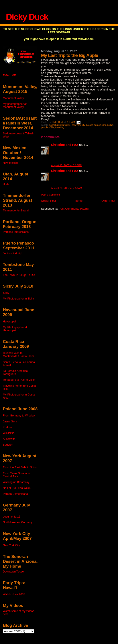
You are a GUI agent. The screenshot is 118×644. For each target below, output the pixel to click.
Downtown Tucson (14, 572)
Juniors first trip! (13, 253)
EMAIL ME (9, 75)
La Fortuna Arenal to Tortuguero (15, 373)
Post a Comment (50, 195)
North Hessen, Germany (18, 522)
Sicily (6, 293)
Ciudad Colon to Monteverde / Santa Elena (19, 355)
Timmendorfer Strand (16, 211)
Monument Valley (13, 98)
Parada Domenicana (15, 494)
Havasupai (9, 322)
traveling (60, 127)
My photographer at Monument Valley (15, 105)
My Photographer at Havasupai (15, 329)
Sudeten (8, 445)
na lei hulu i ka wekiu (60, 125)
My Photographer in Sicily (18, 299)
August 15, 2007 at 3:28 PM (67, 165)
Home (79, 201)
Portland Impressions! (16, 232)
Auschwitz (9, 439)
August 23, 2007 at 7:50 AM (67, 188)
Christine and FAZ (65, 145)
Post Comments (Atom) (74, 209)
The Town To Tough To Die (19, 275)
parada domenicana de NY (100, 125)
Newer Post (48, 201)
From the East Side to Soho (20, 467)
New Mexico (10, 163)
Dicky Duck (27, 17)
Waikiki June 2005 (14, 594)
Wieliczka (9, 433)
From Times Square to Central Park (16, 475)
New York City (11, 545)
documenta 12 (12, 517)
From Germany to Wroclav (19, 416)
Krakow (7, 427)
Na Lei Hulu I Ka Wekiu (17, 488)
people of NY (48, 127)
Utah (6, 184)
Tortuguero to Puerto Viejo (19, 380)
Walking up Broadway (16, 482)
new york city (78, 125)
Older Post (108, 201)
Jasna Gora (10, 422)
